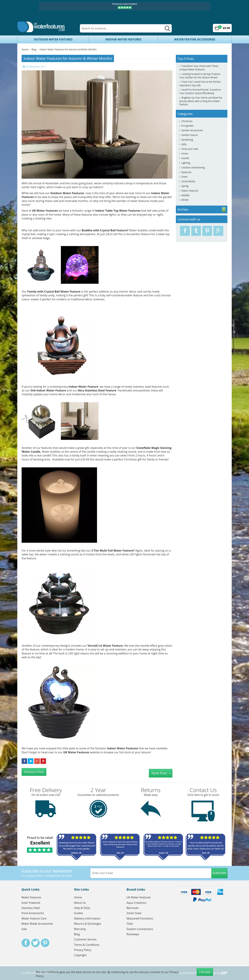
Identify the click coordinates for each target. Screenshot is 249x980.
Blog (34, 49)
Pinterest (45, 943)
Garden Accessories (192, 130)
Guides (79, 913)
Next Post (159, 773)
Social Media (188, 181)
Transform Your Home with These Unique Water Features (199, 68)
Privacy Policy (83, 950)
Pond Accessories (33, 913)
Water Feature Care (34, 918)
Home (25, 49)
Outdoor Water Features (53, 39)
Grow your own (190, 149)
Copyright (80, 955)
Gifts (184, 144)
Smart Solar (134, 913)
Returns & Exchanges (88, 924)
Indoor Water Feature (83, 387)
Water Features (190, 191)
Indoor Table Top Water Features (118, 211)
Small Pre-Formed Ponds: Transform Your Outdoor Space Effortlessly (200, 91)
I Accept (205, 972)
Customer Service (85, 939)
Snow (184, 177)
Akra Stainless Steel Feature (97, 390)
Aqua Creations (136, 903)
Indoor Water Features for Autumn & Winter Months (68, 49)
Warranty (80, 929)
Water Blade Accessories (37, 924)
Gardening (187, 140)
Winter (185, 200)
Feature (122, 230)
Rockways (133, 934)
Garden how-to (190, 135)
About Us (80, 903)
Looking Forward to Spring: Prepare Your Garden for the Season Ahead (200, 76)
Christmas (187, 121)
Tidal (130, 924)
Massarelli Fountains (140, 918)
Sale (24, 929)
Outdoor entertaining (193, 167)
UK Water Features (45, 211)
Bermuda (133, 908)
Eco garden (188, 126)
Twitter (35, 943)
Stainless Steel (31, 908)
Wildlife (185, 195)
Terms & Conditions (87, 945)
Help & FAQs (82, 908)
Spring (185, 186)
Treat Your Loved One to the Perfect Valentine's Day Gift (200, 83)
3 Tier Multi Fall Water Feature (112, 551)
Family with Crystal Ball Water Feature (54, 292)
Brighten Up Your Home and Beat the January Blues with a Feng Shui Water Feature (201, 101)
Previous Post (34, 772)
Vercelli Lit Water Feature (105, 646)
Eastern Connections (140, 929)
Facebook (26, 943)
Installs (185, 158)
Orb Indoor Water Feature (48, 390)
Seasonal (186, 172)
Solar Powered (31, 903)
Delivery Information (87, 918)
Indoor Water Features (123, 39)
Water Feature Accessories (195, 39)
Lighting (186, 163)
